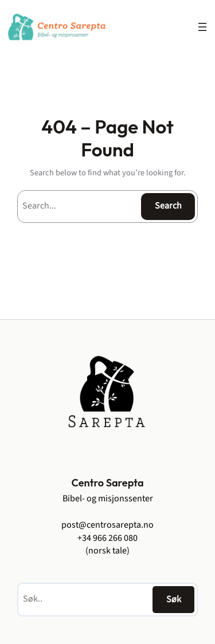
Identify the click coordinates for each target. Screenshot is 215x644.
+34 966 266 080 (107, 538)
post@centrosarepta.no (107, 525)
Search (168, 206)
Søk (174, 599)
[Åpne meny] (202, 27)
